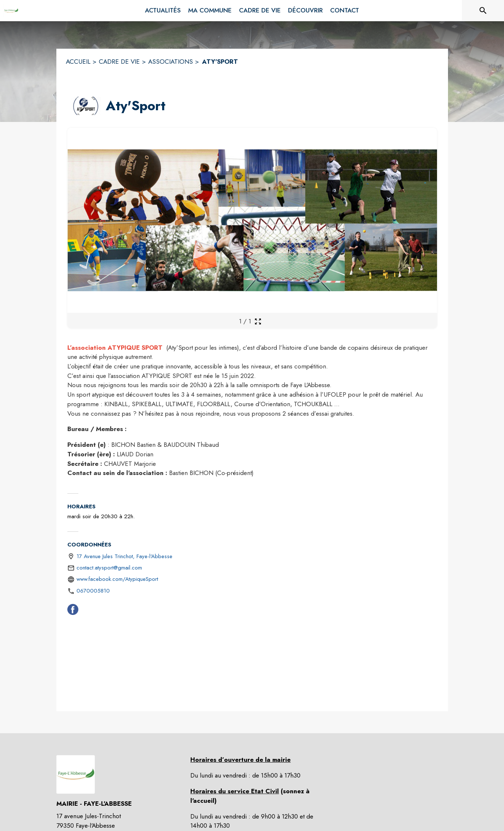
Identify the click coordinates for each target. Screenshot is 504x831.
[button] (85, 106)
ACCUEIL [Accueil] (78, 62)
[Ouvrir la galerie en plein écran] (258, 321)
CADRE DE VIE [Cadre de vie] (119, 62)
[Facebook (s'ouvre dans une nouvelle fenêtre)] (73, 611)
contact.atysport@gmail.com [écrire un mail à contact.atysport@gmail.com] (109, 568)
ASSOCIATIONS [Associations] (171, 62)
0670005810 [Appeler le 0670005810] (93, 591)
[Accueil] (11, 11)
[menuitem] (163, 11)
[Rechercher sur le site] (483, 11)
